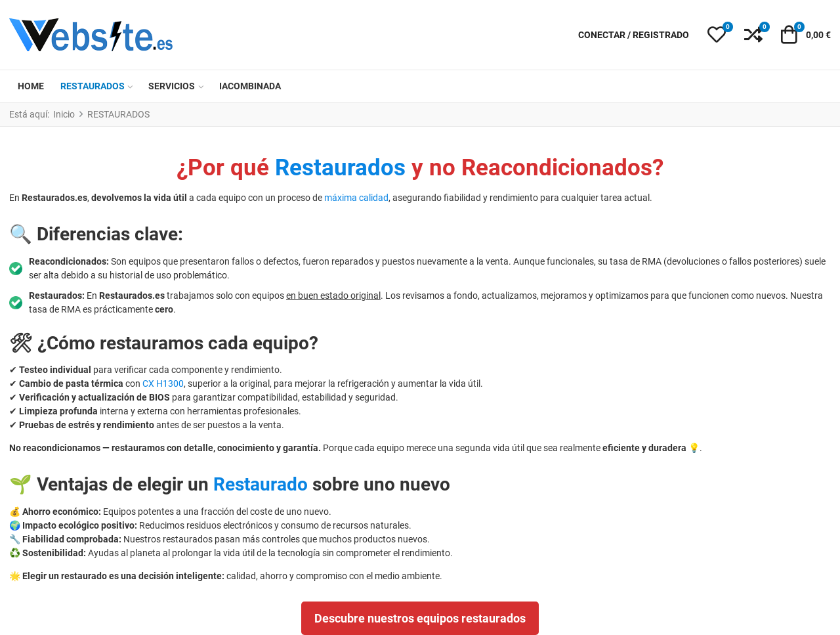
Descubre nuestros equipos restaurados (420, 618)
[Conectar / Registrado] (634, 35)
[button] (717, 35)
